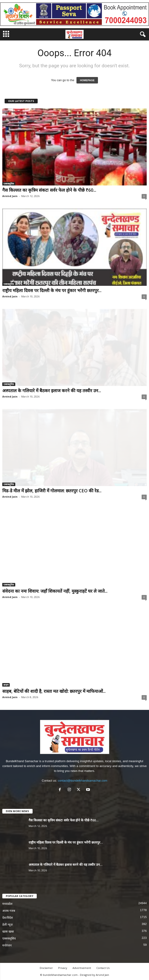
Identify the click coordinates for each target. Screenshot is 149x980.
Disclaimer (46, 968)
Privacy (63, 968)
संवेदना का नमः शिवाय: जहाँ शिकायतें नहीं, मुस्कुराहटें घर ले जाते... (55, 591)
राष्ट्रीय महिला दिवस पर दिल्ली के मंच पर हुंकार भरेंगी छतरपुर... (52, 290)
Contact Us (103, 968)
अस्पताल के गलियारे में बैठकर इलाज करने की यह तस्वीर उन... (52, 391)
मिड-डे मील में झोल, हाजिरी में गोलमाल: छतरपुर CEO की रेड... (52, 491)
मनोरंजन (7, 945)
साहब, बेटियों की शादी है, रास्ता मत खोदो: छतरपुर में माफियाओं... (54, 691)
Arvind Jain (10, 196)
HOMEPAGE (87, 80)
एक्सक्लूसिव (9, 184)
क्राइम (6, 685)
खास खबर (8, 932)
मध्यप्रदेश (7, 904)
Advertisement (82, 968)
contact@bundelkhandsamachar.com (82, 781)
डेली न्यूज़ (8, 925)
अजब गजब (9, 911)
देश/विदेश (8, 918)
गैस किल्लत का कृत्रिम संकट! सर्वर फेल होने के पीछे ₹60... (49, 190)
